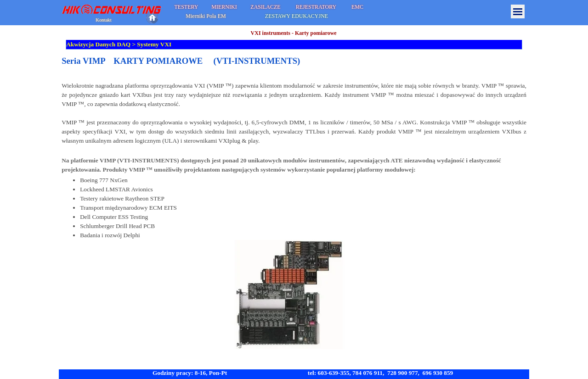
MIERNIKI (224, 7)
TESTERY (186, 7)
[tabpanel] (294, 203)
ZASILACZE (265, 7)
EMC (357, 7)
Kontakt (103, 20)
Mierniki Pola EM (206, 16)
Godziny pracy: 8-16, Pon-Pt (190, 373)
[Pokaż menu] (518, 11)
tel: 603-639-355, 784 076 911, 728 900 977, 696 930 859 (381, 373)
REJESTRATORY (316, 7)
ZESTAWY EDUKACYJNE (297, 16)
